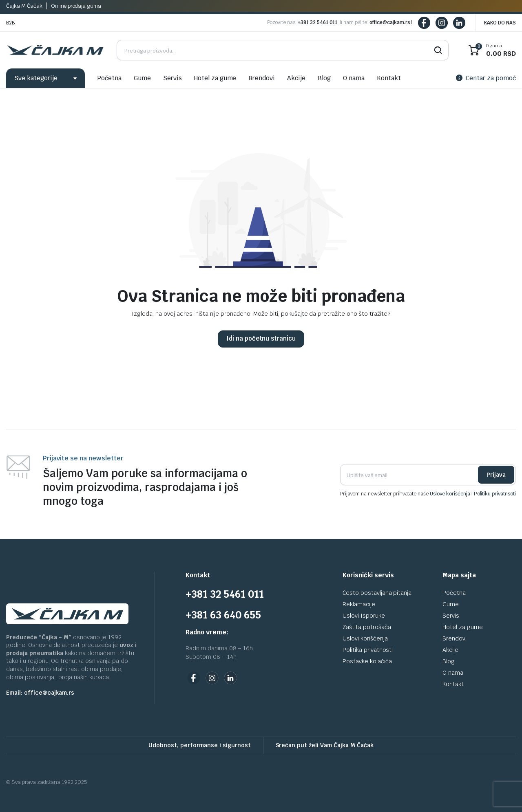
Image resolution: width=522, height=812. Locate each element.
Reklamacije (359, 604)
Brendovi (262, 78)
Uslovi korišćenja (365, 638)
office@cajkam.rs (390, 22)
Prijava (496, 475)
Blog (324, 78)
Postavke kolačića (367, 661)
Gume (142, 78)
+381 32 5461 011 (318, 22)
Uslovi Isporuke (364, 616)
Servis (173, 78)
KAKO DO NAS (500, 23)
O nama (354, 78)
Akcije (296, 78)
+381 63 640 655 (223, 615)
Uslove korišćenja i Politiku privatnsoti (473, 494)
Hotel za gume (215, 78)
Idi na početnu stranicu (261, 338)
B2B (10, 23)
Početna (109, 78)
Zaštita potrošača (367, 627)
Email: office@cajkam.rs (40, 693)
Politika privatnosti (368, 650)
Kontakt (389, 78)
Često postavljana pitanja (377, 593)
